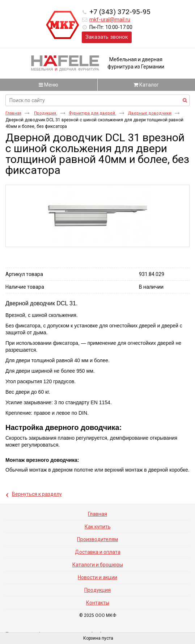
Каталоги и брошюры (98, 565)
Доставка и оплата (98, 552)
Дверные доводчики (150, 113)
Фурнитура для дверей (92, 113)
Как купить (98, 527)
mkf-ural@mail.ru (110, 20)
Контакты (98, 603)
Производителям (97, 539)
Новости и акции (97, 577)
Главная (13, 113)
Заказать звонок (107, 37)
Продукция (46, 113)
